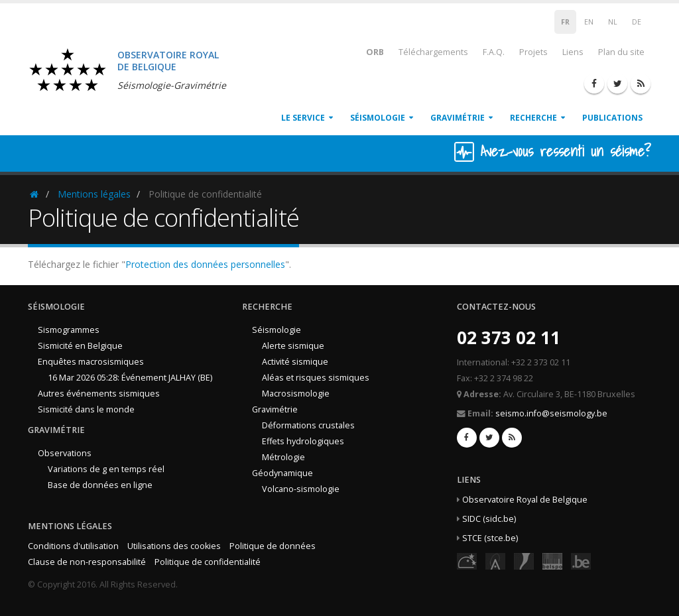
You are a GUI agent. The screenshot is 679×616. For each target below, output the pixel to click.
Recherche (533, 118)
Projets (533, 52)
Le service (303, 118)
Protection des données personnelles (205, 264)
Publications (612, 118)
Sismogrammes (69, 330)
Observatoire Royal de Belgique (525, 500)
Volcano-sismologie (301, 489)
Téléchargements (433, 52)
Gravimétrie (458, 118)
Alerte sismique (293, 346)
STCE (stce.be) (490, 538)
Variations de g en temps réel (106, 469)
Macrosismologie (296, 394)
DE (637, 22)
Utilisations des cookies (174, 546)
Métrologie (283, 457)
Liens (573, 52)
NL (613, 22)
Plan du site (621, 52)
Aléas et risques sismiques (316, 378)
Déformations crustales (308, 425)
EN (589, 22)
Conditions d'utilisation (73, 546)
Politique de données (273, 546)
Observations (65, 453)
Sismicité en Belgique (80, 346)
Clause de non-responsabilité (87, 562)
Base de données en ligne (100, 485)
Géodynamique (282, 473)
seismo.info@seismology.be (551, 413)
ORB (366, 51)
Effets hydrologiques (303, 441)
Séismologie (378, 118)
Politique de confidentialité (208, 562)
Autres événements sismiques (99, 394)
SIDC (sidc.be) (489, 519)
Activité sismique (295, 362)
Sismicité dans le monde (86, 409)
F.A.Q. (494, 52)
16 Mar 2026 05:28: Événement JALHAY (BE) (130, 378)
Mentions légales (94, 194)
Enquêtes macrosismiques (91, 362)
